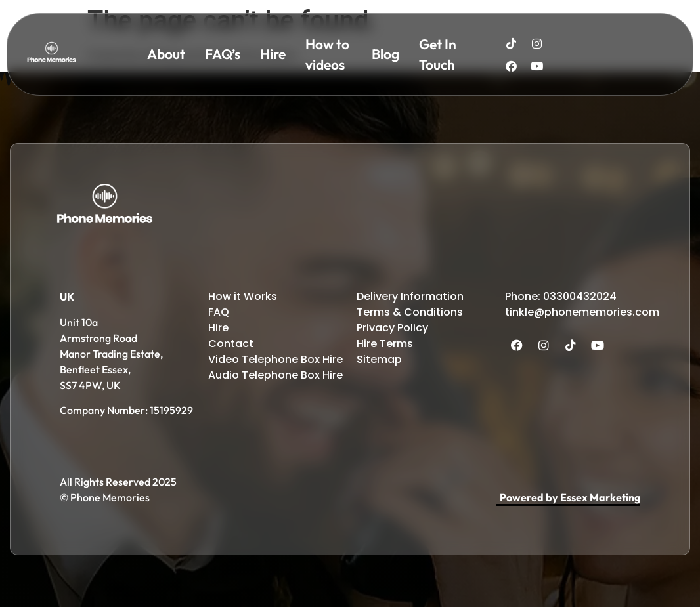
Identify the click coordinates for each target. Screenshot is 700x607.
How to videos (327, 54)
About (166, 54)
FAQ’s (223, 54)
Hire (273, 54)
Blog (385, 54)
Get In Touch (438, 54)
